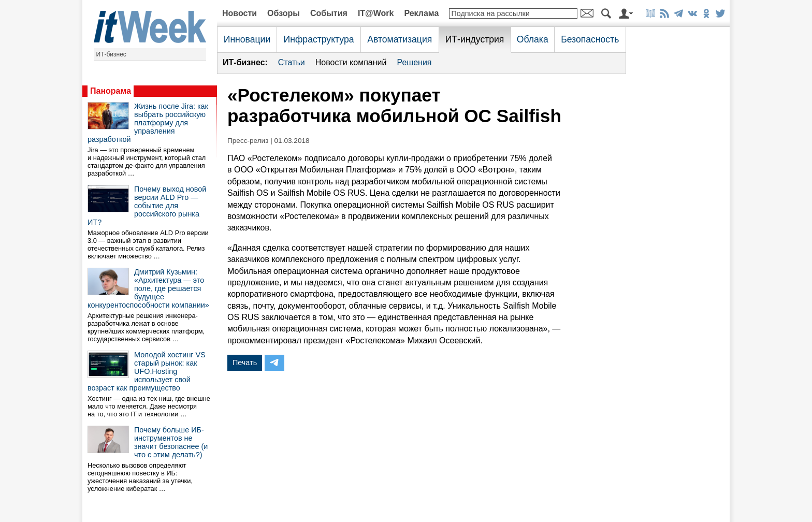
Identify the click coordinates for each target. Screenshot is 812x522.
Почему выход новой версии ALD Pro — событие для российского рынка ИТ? (147, 206)
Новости (240, 13)
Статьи (292, 62)
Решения (414, 62)
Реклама (421, 13)
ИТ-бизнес (111, 54)
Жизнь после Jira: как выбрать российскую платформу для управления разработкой (148, 123)
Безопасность (590, 39)
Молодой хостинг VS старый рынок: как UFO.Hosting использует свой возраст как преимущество (147, 371)
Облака (533, 39)
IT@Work (376, 13)
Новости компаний (351, 62)
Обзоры (284, 13)
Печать (245, 363)
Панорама (111, 91)
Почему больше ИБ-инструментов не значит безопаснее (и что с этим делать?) (171, 442)
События (329, 13)
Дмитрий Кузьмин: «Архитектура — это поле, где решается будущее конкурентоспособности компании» (148, 288)
